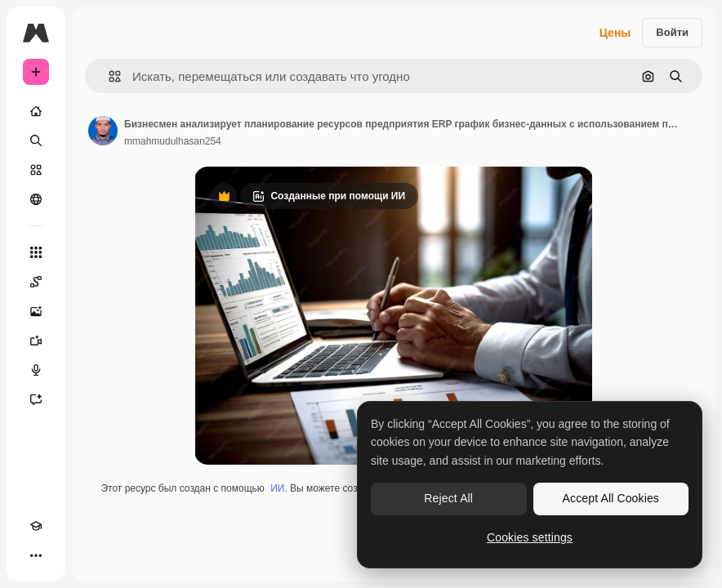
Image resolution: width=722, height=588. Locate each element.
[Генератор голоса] (36, 370)
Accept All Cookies (611, 498)
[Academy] (36, 526)
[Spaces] (36, 282)
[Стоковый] (36, 170)
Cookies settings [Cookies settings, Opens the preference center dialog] (530, 537)
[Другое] (36, 555)
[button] (108, 76)
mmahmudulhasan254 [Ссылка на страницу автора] (173, 141)
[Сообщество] (36, 199)
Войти (672, 32)
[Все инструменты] (36, 252)
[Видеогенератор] (36, 341)
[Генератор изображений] (36, 311)
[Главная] (36, 111)
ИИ (277, 488)
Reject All (448, 498)
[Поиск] (36, 140)
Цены (615, 33)
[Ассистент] (36, 399)
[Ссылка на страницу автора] (103, 131)
